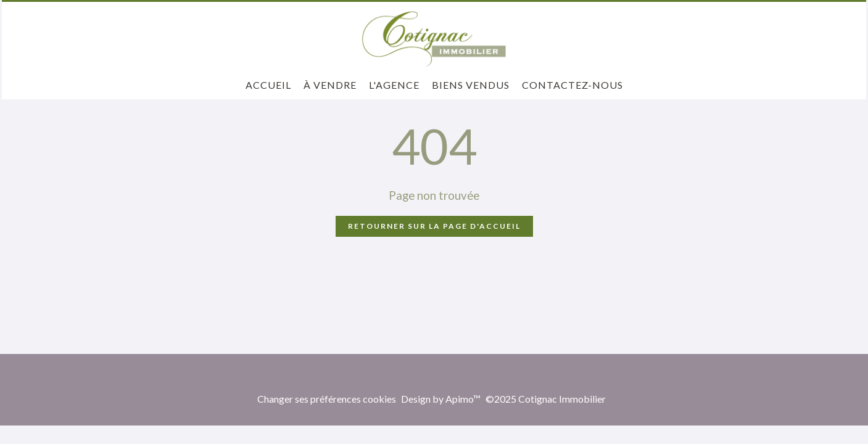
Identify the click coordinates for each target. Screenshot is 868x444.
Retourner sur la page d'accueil (434, 226)
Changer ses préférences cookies (327, 399)
